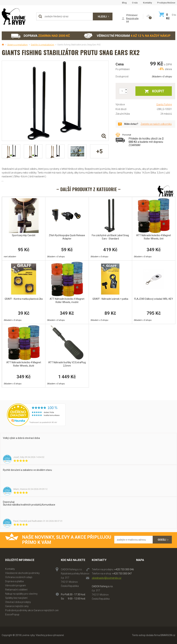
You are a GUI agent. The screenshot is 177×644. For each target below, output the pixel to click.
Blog (124, 3)
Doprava (40, 36)
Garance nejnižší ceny (17, 606)
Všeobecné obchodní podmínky (22, 573)
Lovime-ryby (17, 16)
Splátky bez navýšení (16, 598)
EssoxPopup (12, 614)
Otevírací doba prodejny (18, 602)
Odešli (162, 540)
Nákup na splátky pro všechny (21, 594)
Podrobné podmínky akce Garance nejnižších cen (32, 610)
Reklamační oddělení (16, 590)
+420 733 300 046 (124, 569)
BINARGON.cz (168, 635)
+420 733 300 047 (122, 574)
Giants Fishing (164, 104)
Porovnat (127, 135)
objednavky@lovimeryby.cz (107, 578)
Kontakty (147, 3)
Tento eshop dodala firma (146, 635)
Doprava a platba (14, 581)
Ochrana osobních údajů (19, 577)
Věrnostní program (127, 36)
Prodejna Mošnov (166, 3)
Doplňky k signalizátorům (43, 45)
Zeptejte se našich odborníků (156, 124)
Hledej (102, 17)
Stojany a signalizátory (18, 45)
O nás (135, 3)
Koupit (158, 91)
